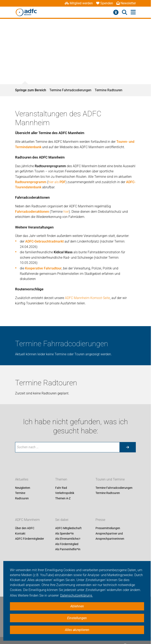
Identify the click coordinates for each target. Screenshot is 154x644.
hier (66, 212)
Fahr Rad (61, 488)
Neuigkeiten (23, 488)
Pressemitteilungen (108, 528)
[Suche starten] (128, 447)
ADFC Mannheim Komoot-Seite (87, 298)
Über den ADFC (25, 528)
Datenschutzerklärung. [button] (76, 595)
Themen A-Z (63, 498)
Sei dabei (62, 520)
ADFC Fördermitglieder (30, 539)
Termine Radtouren (109, 90)
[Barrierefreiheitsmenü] (116, 12)
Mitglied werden (79, 3)
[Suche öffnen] (125, 12)
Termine (20, 493)
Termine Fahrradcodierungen (70, 90)
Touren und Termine (110, 479)
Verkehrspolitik (65, 493)
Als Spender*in (64, 533)
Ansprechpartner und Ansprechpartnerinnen (110, 536)
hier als (57, 182)
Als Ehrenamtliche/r (68, 539)
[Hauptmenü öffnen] (133, 12)
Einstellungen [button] (77, 618)
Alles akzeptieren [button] (77, 630)
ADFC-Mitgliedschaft (68, 528)
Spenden (105, 3)
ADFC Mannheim (27, 520)
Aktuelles (22, 479)
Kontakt (20, 533)
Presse (100, 520)
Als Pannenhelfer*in (68, 549)
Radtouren (22, 498)
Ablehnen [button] (77, 606)
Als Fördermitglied (67, 544)
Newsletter (126, 3)
